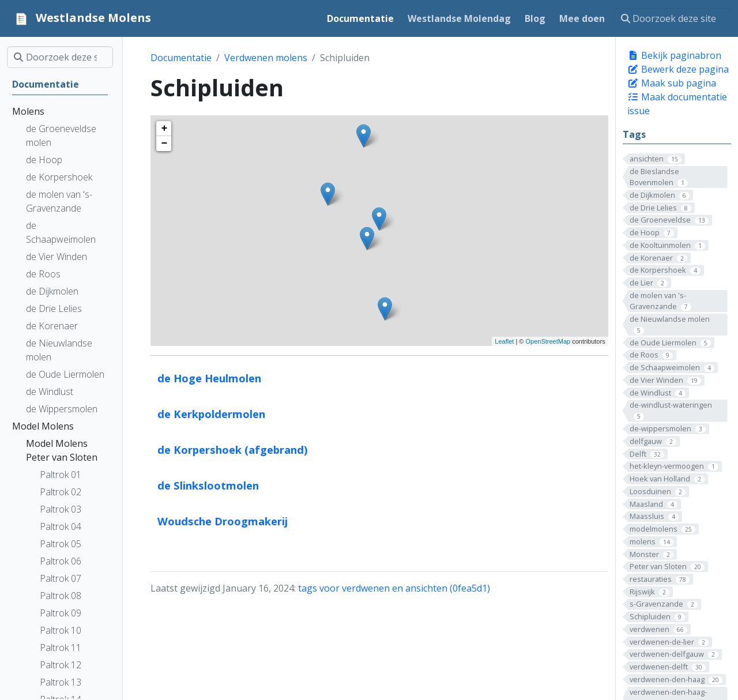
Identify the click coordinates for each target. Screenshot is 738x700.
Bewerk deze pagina (678, 69)
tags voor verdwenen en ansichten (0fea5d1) (394, 588)
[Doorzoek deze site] (673, 18)
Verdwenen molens (266, 58)
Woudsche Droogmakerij (223, 521)
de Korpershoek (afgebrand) (233, 449)
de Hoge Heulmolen (209, 378)
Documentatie (181, 58)
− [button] (164, 144)
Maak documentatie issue (677, 104)
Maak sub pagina (672, 83)
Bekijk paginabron (674, 55)
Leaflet (504, 341)
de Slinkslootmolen (208, 485)
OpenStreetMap (548, 341)
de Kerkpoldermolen (211, 414)
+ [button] (164, 129)
